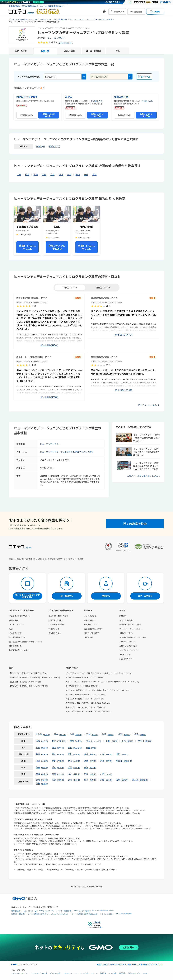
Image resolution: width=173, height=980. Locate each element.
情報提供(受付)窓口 (92, 633)
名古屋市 (78, 748)
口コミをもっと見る (148, 405)
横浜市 (148, 741)
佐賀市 (61, 780)
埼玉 (88, 741)
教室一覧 (45, 51)
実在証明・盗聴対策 (18, 914)
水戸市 (45, 741)
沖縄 (38, 783)
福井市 (93, 754)
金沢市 (77, 754)
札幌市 (47, 734)
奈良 (44, 174)
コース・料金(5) (93, 51)
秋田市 (111, 734)
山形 (120, 734)
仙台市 (95, 734)
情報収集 (103, 973)
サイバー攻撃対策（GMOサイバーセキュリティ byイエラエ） (48, 914)
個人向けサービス (134, 973)
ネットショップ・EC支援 (39, 973)
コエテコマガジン (16, 624)
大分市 (109, 780)
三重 (86, 174)
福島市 (143, 734)
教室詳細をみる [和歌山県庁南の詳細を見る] (124, 115)
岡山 (78, 174)
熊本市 (93, 780)
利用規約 (123, 616)
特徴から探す (54, 629)
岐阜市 (45, 748)
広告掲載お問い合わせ (93, 629)
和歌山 (119, 761)
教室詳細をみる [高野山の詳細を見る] (76, 115)
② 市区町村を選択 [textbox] (100, 77)
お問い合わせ (89, 620)
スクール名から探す (57, 624)
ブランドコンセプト (127, 642)
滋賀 (69, 174)
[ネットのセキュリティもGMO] (23, 2)
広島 (86, 774)
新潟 (38, 754)
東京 (124, 741)
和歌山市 (128, 761)
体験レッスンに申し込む (49, 115)
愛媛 (70, 767)
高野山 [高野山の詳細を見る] (69, 97)
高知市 (93, 768)
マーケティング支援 (82, 973)
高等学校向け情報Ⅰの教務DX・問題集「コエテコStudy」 (89, 703)
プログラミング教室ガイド (20, 616)
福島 (136, 734)
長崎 (70, 780)
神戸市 (93, 761)
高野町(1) (40, 146)
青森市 (63, 734)
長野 (118, 754)
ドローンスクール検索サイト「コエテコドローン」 (86, 677)
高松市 (61, 768)
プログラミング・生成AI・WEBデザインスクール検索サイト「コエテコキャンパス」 (99, 673)
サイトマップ (125, 654)
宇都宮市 (61, 741)
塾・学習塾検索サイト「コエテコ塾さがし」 (83, 686)
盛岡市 (79, 734)
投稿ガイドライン (126, 633)
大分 (102, 780)
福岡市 (45, 780)
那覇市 (45, 784)
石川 (70, 754)
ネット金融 (113, 973)
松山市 (77, 768)
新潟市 (45, 754)
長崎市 (77, 780)
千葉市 (114, 741)
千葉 (108, 741)
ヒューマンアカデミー (57, 38)
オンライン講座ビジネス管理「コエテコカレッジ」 (86, 694)
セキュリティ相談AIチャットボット (104, 911)
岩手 (72, 734)
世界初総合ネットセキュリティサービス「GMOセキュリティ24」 (33, 911)
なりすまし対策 (107, 914)
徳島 (27, 174)
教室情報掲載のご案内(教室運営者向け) (24, 6)
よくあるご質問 (90, 616)
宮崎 (118, 780)
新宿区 (130, 741)
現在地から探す (55, 633)
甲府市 (109, 754)
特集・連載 (14, 620)
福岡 (38, 780)
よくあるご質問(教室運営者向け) (52, 6)
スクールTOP (21, 51)
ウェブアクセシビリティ (129, 650)
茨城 (38, 741)
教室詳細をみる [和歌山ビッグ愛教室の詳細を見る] (27, 115)
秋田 (104, 734)
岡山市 (77, 774)
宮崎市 (125, 780)
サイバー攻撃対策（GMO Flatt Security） (85, 914)
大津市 (45, 761)
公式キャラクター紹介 (128, 646)
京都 (52, 174)
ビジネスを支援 (55, 973)
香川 (61, 174)
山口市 (109, 774)
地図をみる (96, 101)
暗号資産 (122, 973)
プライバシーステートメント (131, 629)
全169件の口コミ (66, 43)
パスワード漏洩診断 (65, 911)
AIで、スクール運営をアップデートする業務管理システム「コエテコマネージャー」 (99, 690)
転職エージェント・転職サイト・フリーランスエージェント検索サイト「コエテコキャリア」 (103, 682)
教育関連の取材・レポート (20, 650)
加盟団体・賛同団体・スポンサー (133, 637)
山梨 (102, 754)
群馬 (72, 741)
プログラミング (15, 633)
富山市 (61, 754)
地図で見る (144, 77)
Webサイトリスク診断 (82, 911)
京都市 (61, 761)
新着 (11, 629)
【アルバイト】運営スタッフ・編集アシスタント (29, 673)
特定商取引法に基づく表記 (130, 624)
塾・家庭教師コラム (17, 637)
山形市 (127, 734)
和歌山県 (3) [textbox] (51, 77)
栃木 (54, 741)
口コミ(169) (69, 51)
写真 (118, 51)
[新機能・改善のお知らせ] (104, 11)
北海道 (39, 734)
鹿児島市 (144, 780)
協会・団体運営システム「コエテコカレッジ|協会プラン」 (89, 711)
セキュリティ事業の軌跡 (123, 914)
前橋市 (78, 741)
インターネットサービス (19, 973)
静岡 (54, 747)
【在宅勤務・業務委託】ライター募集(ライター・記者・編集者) (34, 677)
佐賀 (54, 780)
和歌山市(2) (55, 146)
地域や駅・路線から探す (58, 616)
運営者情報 (88, 637)
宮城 (88, 734)
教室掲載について (91, 624)
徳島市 (45, 768)
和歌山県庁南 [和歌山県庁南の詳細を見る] (121, 97)
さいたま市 (96, 741)
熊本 (86, 780)
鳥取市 (45, 774)
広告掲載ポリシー (126, 659)
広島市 (93, 774)
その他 (145, 973)
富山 (54, 754)
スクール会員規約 (126, 620)
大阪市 (77, 761)
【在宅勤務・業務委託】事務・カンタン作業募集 (29, 686)
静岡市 (61, 748)
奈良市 (109, 761)
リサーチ (94, 973)
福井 (86, 754)
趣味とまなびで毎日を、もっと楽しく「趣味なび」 (86, 707)
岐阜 (38, 747)
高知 (86, 767)
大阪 (36, 174)
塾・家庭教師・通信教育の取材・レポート (26, 642)
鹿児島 (135, 780)
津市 (94, 748)
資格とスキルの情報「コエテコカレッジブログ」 (85, 699)
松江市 (61, 774)
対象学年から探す (56, 620)
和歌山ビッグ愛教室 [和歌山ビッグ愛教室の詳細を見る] (27, 97)
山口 (102, 774)
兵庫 (19, 174)
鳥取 (94, 174)
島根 (54, 774)
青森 (56, 734)
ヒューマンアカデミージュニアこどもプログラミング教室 (67, 452)
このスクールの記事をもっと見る (142, 476)
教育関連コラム (15, 646)
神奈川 (141, 741)
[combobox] (65, 77)
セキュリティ (68, 973)
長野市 (125, 754)
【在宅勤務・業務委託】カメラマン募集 (25, 682)
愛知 (70, 747)
